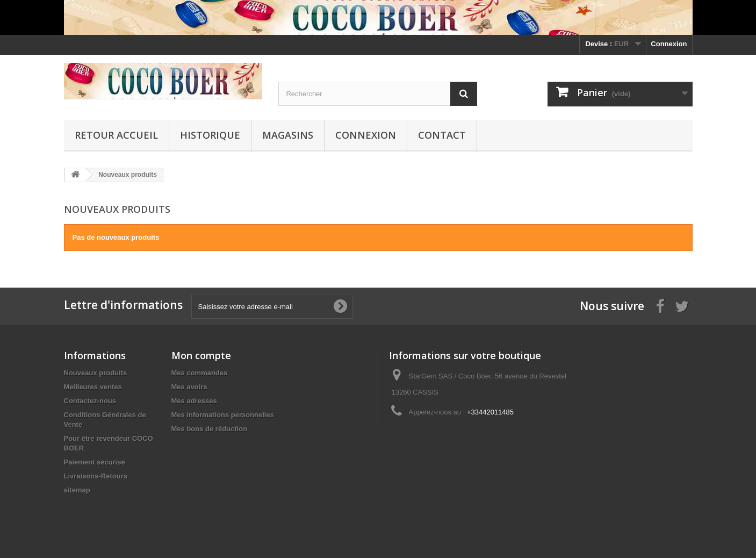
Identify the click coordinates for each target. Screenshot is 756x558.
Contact (442, 135)
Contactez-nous (90, 401)
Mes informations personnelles (223, 415)
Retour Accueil (116, 135)
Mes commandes (200, 373)
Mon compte (201, 355)
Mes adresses (194, 401)
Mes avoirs (189, 387)
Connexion (669, 44)
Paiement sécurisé (95, 462)
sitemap (77, 490)
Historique (210, 135)
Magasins (288, 135)
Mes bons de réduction (210, 429)
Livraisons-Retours (96, 476)
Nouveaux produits (96, 373)
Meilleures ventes (93, 387)
